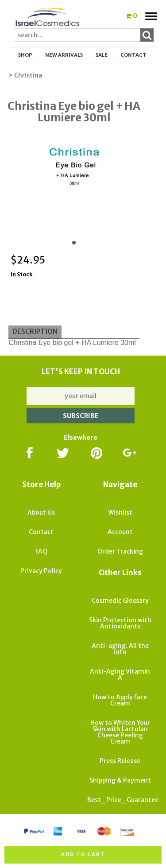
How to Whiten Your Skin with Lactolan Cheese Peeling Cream (120, 732)
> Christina (25, 75)
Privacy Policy (41, 571)
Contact (133, 55)
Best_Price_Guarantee (123, 800)
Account (120, 532)
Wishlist (120, 512)
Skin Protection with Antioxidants (120, 623)
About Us (41, 512)
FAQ (41, 551)
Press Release (120, 761)
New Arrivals (64, 55)
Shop (25, 55)
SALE (102, 55)
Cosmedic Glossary (120, 601)
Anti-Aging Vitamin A (120, 674)
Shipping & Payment (120, 780)
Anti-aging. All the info (120, 649)
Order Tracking (120, 551)
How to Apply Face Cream (120, 700)
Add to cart (83, 854)
